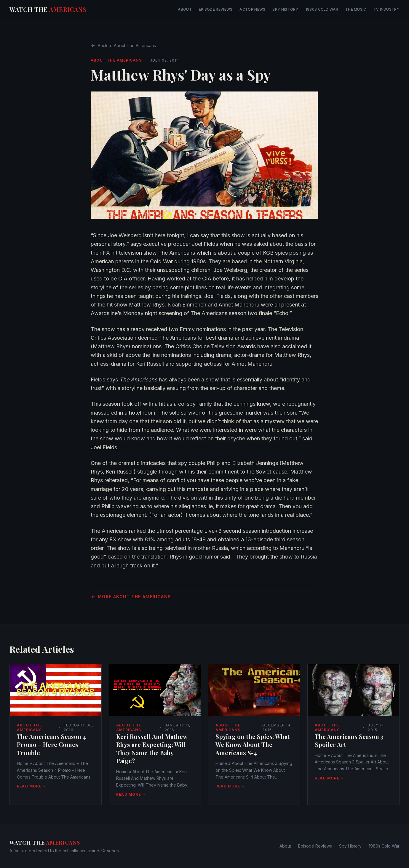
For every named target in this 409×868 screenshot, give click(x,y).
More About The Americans (131, 597)
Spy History (285, 9)
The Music (356, 9)
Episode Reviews (216, 9)
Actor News (252, 9)
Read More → (32, 786)
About (185, 9)
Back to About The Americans (123, 45)
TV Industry (386, 9)
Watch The (48, 9)
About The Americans (116, 60)
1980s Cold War (322, 9)
